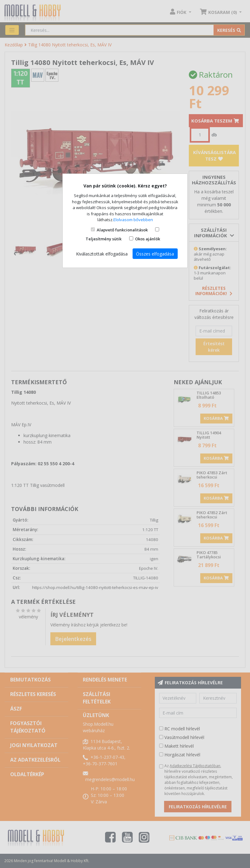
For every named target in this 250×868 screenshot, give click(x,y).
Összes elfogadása (155, 254)
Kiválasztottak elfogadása (102, 254)
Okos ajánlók (148, 239)
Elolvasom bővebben (133, 220)
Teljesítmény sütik (104, 239)
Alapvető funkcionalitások (122, 230)
